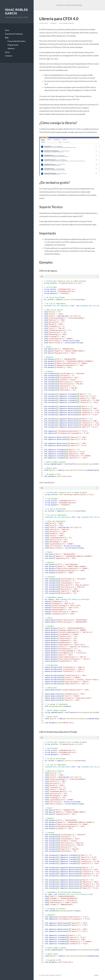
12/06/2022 (44, 23)
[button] (97, 277)
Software (11, 48)
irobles (54, 23)
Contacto (9, 56)
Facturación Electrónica (17, 41)
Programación (13, 45)
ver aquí (54, 59)
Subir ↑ (97, 975)
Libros (7, 52)
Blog (7, 38)
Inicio (7, 30)
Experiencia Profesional (14, 34)
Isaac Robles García (16, 12)
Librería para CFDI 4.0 (59, 19)
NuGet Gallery (76, 129)
